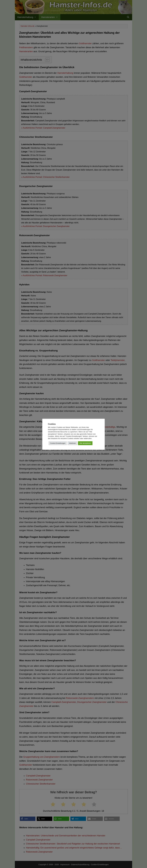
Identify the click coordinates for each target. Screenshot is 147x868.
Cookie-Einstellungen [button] (58, 443)
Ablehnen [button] (72, 443)
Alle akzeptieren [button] (85, 443)
